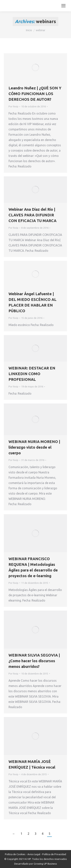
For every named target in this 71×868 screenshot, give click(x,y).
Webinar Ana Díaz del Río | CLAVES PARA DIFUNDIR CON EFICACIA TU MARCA (32, 215)
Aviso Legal (34, 854)
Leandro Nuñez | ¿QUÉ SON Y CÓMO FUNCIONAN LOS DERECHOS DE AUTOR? (35, 94)
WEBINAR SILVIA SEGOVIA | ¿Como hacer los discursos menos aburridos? (34, 661)
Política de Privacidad (54, 854)
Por (13, 106)
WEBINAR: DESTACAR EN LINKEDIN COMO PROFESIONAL (32, 374)
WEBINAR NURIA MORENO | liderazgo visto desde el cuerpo (34, 447)
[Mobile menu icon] (63, 6)
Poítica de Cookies (15, 854)
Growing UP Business (45, 864)
